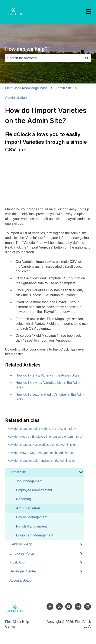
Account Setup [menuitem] (20, 580)
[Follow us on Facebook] (50, 607)
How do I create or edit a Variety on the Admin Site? (42, 429)
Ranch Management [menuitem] (31, 526)
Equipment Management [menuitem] (35, 535)
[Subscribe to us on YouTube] (69, 607)
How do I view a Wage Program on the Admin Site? (41, 453)
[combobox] (44, 58)
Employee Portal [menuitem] (22, 553)
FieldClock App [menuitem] (21, 544)
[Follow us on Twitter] (59, 607)
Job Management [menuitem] (29, 481)
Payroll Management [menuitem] (32, 517)
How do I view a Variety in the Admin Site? (47, 375)
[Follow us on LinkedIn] (87, 607)
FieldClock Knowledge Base (26, 88)
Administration (16, 98)
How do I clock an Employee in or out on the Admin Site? (45, 437)
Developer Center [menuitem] (23, 571)
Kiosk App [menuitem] (17, 562)
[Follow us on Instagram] (78, 607)
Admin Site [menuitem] (18, 472)
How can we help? (26, 49)
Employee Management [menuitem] (34, 490)
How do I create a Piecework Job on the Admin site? (42, 445)
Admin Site (63, 88)
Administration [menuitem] (28, 508)
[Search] (87, 58)
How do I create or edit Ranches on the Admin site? (41, 461)
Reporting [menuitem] (23, 499)
